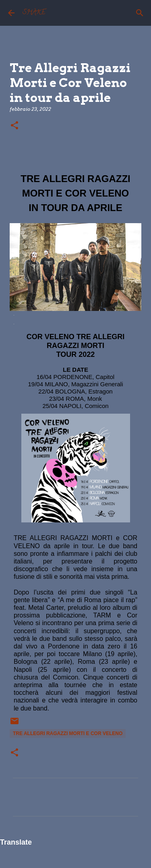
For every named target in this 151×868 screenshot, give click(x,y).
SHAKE (34, 13)
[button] (14, 126)
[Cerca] (140, 13)
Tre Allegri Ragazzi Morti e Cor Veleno (68, 733)
